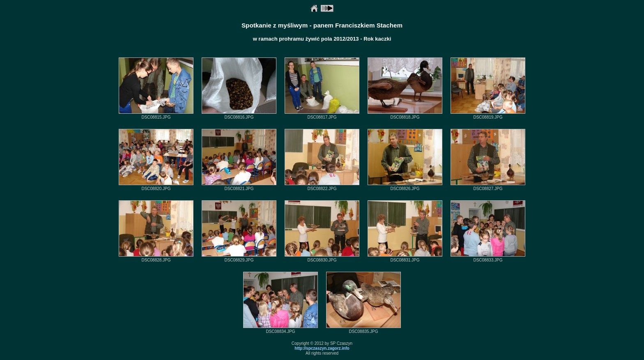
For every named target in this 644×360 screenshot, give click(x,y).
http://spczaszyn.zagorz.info (322, 348)
